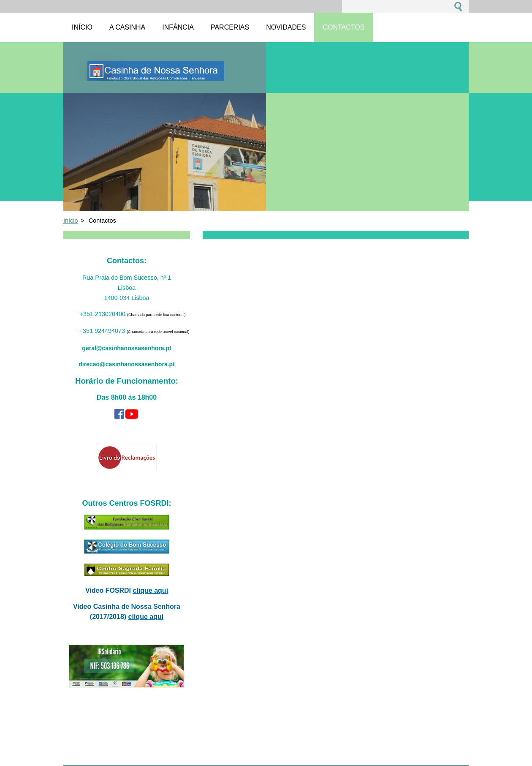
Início (71, 221)
